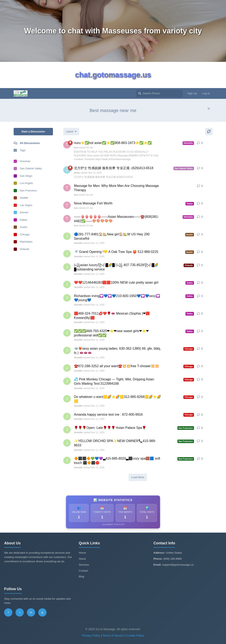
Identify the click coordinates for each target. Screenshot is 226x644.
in (31, 612)
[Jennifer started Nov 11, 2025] (67, 236)
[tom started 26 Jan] (67, 188)
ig (42, 612)
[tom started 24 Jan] (67, 145)
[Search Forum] (159, 93)
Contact (83, 571)
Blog (81, 576)
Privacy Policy (91, 636)
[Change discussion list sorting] (71, 132)
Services (84, 565)
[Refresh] (209, 132)
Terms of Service (113, 636)
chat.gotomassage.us (113, 75)
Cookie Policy (135, 636)
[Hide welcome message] (209, 109)
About (82, 559)
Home (82, 553)
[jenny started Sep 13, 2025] (67, 170)
